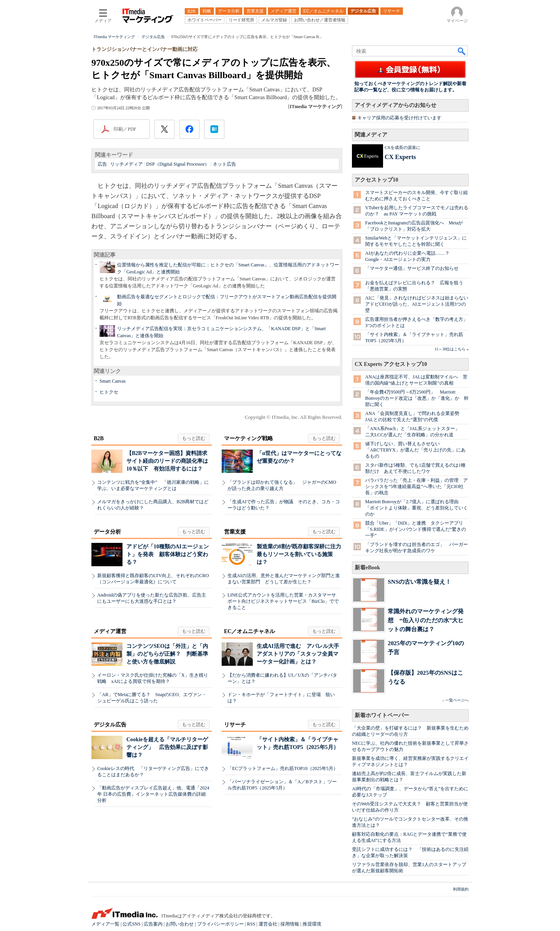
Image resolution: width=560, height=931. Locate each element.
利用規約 (461, 889)
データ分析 (107, 532)
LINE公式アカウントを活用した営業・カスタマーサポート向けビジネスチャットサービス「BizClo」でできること (283, 601)
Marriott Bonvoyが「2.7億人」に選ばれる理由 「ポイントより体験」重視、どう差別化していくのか (416, 508)
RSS (251, 924)
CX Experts (400, 157)
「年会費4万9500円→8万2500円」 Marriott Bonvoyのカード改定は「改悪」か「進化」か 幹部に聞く (417, 398)
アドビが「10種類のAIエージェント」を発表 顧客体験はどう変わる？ (168, 554)
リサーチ (235, 725)
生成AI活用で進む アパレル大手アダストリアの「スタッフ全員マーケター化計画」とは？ (298, 654)
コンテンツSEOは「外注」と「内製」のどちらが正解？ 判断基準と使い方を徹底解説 (167, 654)
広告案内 (153, 924)
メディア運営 (110, 631)
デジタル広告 (110, 725)
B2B (99, 438)
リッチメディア (126, 164)
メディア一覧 (105, 924)
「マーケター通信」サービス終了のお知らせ (412, 268)
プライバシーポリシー (220, 924)
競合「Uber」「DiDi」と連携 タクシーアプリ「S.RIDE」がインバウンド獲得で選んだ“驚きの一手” (416, 529)
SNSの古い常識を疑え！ (419, 582)
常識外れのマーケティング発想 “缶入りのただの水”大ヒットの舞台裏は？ (426, 620)
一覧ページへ (457, 700)
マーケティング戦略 (248, 438)
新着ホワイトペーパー (382, 715)
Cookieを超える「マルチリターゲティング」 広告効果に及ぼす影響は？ (167, 747)
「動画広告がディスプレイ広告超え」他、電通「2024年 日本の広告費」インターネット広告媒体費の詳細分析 (153, 794)
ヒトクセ (109, 392)
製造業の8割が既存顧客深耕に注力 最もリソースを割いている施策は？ (302, 554)
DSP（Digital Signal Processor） (178, 164)
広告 (102, 164)
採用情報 (290, 924)
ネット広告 (224, 164)
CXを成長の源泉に (402, 147)
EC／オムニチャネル (249, 631)
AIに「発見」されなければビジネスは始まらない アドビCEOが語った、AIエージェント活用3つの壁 (419, 304)
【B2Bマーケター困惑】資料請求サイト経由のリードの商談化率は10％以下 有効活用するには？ (167, 461)
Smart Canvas (113, 381)
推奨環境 (312, 924)
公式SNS (131, 924)
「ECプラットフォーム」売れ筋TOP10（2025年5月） (283, 768)
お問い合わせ (180, 924)
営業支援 (235, 532)
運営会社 (268, 924)
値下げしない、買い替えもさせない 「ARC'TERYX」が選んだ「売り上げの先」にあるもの (415, 450)
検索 (462, 51)
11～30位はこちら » (452, 349)
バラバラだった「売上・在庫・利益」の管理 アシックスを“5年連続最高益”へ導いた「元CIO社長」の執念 (416, 486)
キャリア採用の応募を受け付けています (399, 118)
